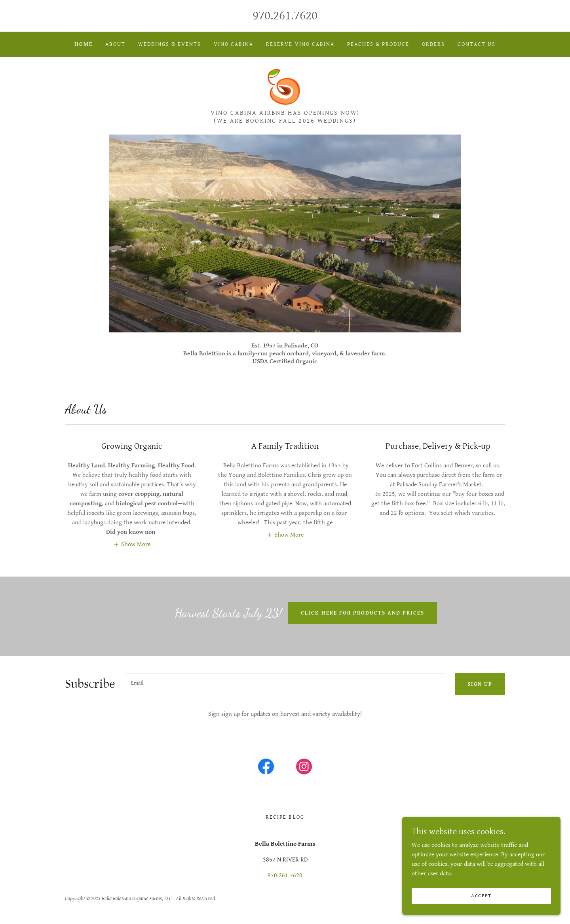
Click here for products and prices (363, 613)
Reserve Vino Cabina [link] (300, 44)
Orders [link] (433, 44)
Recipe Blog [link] (285, 817)
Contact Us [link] (477, 44)
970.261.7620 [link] (285, 16)
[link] (285, 86)
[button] (132, 544)
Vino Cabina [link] (234, 44)
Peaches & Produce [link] (378, 44)
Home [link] (84, 44)
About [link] (115, 44)
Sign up (480, 684)
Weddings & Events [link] (170, 44)
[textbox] (285, 684)
